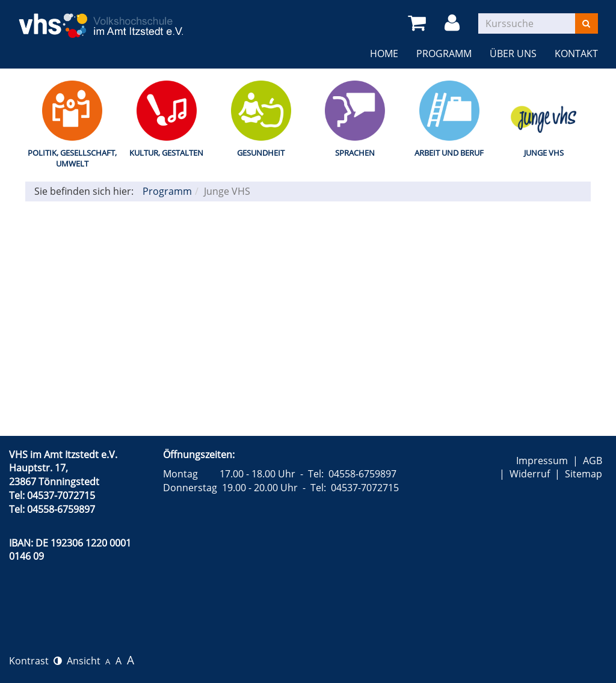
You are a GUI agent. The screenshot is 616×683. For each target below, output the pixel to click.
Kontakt (576, 54)
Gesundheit (261, 153)
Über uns (513, 54)
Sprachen (355, 153)
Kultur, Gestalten (166, 153)
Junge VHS (544, 153)
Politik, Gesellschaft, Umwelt (72, 158)
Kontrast (35, 661)
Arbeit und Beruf (449, 153)
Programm (444, 54)
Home (384, 54)
